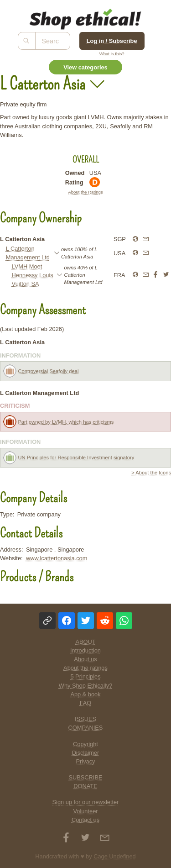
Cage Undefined (115, 856)
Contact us (85, 820)
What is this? (112, 54)
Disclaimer (86, 753)
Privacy (86, 761)
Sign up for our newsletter (86, 802)
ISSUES (85, 719)
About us (85, 659)
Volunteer (85, 811)
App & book (85, 694)
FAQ (86, 703)
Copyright (85, 744)
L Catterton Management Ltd (28, 253)
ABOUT (85, 642)
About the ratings (85, 668)
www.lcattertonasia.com (57, 558)
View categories (85, 67)
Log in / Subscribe (112, 41)
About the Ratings (85, 192)
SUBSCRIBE (86, 777)
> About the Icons (151, 473)
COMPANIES (86, 728)
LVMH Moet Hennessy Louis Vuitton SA (33, 275)
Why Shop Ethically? (85, 686)
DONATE (85, 786)
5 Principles (85, 676)
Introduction (85, 650)
